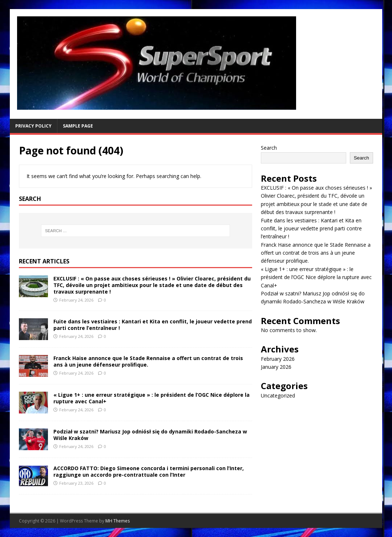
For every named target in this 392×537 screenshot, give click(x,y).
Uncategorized (278, 395)
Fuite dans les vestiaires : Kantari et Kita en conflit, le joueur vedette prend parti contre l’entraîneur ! (153, 325)
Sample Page (78, 126)
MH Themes (118, 521)
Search (269, 148)
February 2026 (278, 359)
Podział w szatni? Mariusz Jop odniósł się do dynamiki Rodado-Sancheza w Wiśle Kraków (150, 435)
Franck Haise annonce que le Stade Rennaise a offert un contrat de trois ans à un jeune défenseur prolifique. (148, 361)
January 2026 (276, 367)
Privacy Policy (33, 126)
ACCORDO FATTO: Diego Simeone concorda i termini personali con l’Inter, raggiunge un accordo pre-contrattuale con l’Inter (149, 471)
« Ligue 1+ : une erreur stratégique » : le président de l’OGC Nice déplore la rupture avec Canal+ (151, 398)
